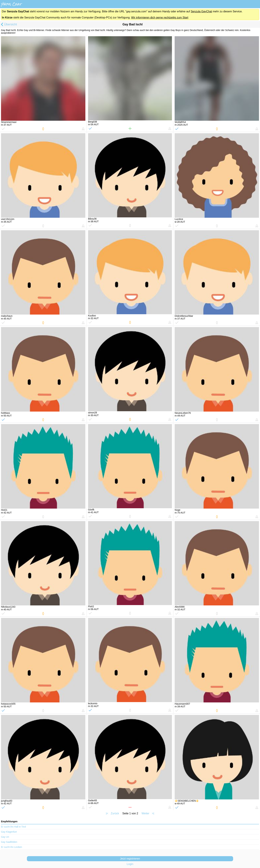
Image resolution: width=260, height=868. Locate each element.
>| (153, 813)
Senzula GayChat (201, 11)
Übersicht (8, 25)
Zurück (115, 813)
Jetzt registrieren (130, 859)
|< (107, 813)
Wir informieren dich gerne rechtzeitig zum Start (160, 18)
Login (130, 864)
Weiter (145, 813)
